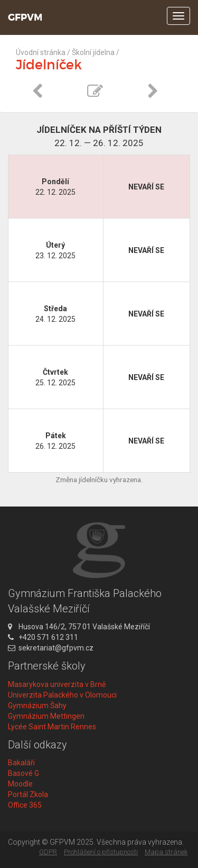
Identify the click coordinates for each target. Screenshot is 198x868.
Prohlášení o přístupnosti (101, 852)
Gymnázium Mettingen (46, 716)
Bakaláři (21, 763)
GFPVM (25, 17)
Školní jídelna (93, 52)
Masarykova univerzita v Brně (57, 684)
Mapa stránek (166, 852)
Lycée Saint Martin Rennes (52, 727)
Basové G (23, 773)
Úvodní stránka (41, 52)
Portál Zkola (28, 794)
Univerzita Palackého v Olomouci (62, 695)
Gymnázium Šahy (37, 706)
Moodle (20, 784)
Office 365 (25, 805)
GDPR (48, 852)
